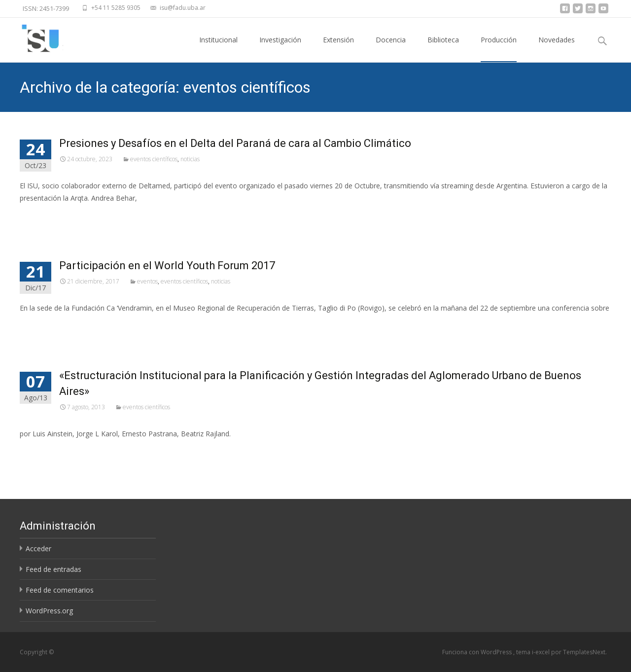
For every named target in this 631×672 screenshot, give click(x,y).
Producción (499, 49)
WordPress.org (49, 611)
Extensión (338, 49)
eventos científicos (154, 159)
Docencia (391, 49)
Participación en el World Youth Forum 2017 (167, 265)
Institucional (218, 49)
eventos (147, 281)
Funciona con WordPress (478, 652)
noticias (190, 159)
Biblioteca (443, 49)
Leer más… (39, 216)
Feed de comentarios (60, 590)
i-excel (542, 652)
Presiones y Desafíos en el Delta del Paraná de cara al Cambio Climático (235, 143)
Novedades (557, 49)
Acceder (38, 548)
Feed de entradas (53, 569)
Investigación (280, 49)
